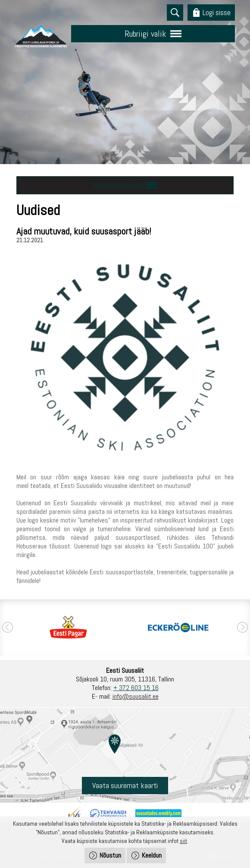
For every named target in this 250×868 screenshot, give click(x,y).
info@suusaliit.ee (136, 696)
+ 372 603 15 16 (136, 688)
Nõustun (110, 855)
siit (183, 841)
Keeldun (152, 855)
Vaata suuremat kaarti (125, 785)
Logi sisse (217, 12)
